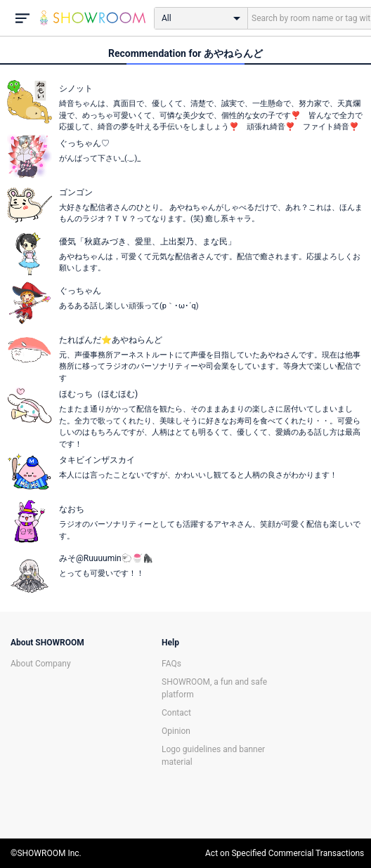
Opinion (176, 731)
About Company (41, 664)
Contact (176, 713)
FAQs (171, 664)
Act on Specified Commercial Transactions (285, 853)
